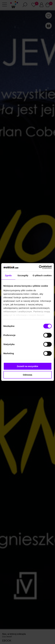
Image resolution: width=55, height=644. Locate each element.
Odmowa (27, 375)
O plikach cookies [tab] (42, 275)
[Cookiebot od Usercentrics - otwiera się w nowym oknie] (39, 267)
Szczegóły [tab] (23, 275)
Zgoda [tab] (8, 275)
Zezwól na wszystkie (28, 366)
